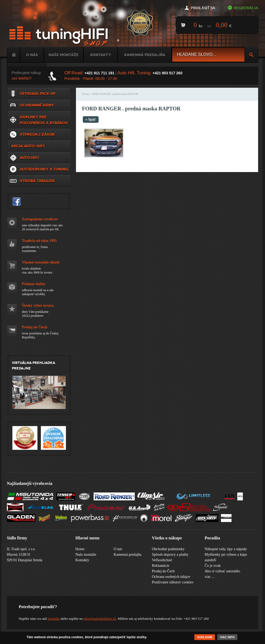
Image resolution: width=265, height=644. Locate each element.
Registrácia (246, 8)
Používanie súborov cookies (173, 582)
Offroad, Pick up (38, 94)
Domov (86, 94)
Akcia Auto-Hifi (28, 146)
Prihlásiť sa (203, 8)
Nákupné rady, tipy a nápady (226, 549)
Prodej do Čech (163, 571)
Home (13, 55)
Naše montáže (64, 55)
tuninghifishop (17, 202)
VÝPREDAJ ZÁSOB (37, 134)
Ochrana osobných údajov (171, 577)
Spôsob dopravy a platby (170, 555)
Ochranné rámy (37, 105)
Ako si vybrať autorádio (222, 571)
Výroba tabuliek (37, 181)
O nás (32, 55)
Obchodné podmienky (168, 549)
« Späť (91, 119)
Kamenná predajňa (145, 55)
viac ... (209, 577)
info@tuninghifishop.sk (100, 619)
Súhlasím (204, 638)
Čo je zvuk (213, 566)
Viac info (227, 638)
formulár (54, 619)
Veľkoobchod (162, 560)
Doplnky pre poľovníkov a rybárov (44, 120)
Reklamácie (161, 566)
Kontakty (101, 55)
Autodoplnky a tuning (44, 169)
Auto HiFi (29, 158)
